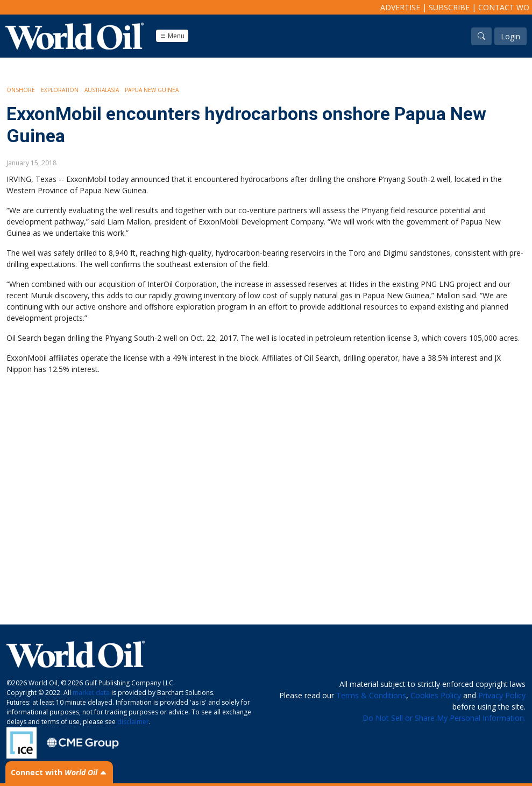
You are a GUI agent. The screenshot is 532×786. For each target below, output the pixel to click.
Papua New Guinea (152, 90)
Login (510, 36)
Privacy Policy (502, 695)
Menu (172, 36)
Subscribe (449, 7)
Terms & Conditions (371, 695)
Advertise (400, 7)
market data (91, 693)
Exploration (60, 90)
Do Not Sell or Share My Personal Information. (444, 718)
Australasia (102, 90)
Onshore (21, 90)
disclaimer (133, 722)
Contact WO (504, 7)
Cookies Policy (436, 695)
